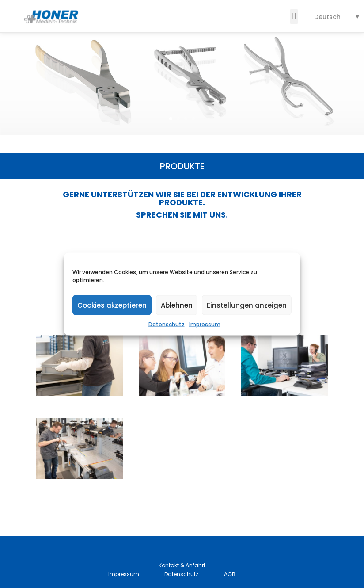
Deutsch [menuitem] (327, 17)
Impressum (205, 324)
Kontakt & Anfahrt (182, 565)
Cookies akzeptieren (112, 305)
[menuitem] (337, 17)
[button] (294, 17)
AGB (230, 574)
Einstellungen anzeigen (247, 305)
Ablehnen (177, 305)
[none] (337, 17)
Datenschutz (167, 324)
